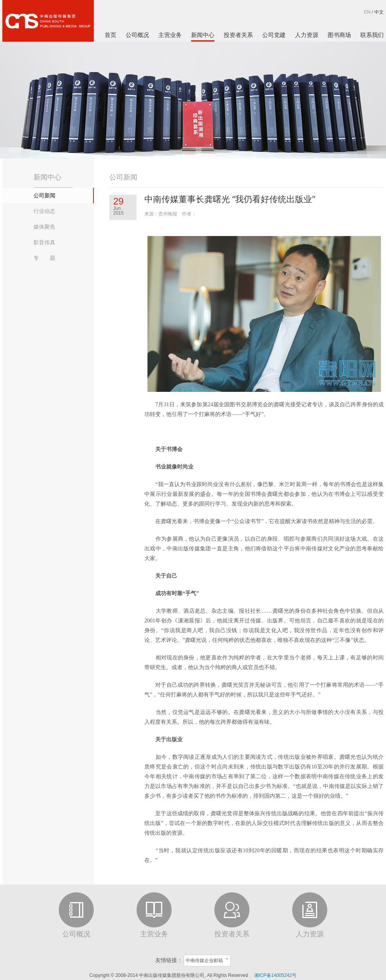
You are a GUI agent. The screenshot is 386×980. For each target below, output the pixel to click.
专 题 (44, 258)
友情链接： (169, 960)
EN (367, 12)
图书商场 (339, 35)
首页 (111, 35)
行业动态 (44, 211)
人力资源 (307, 35)
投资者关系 (238, 35)
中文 (379, 12)
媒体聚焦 (44, 227)
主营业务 (170, 35)
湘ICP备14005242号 (275, 975)
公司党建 (274, 35)
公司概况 (137, 35)
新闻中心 (203, 35)
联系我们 (372, 35)
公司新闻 (44, 196)
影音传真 (44, 242)
